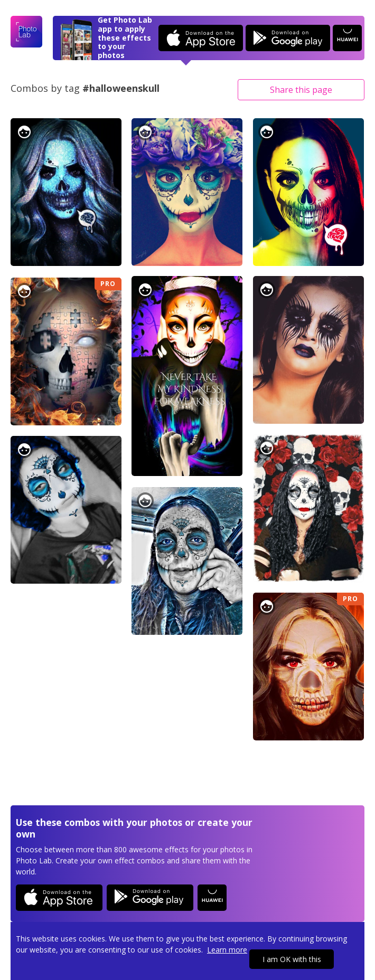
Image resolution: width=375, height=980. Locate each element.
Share (301, 90)
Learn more (227, 950)
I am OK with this (292, 959)
